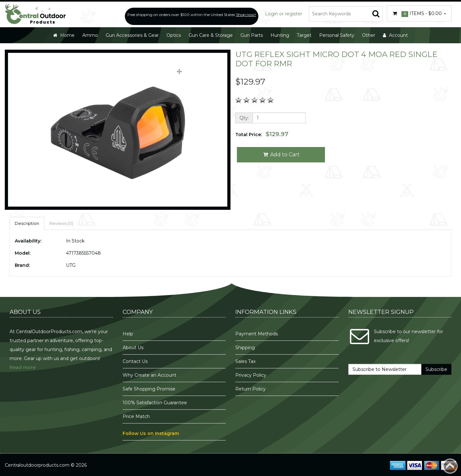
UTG (71, 265)
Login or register (284, 14)
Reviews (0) (61, 223)
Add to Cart (281, 155)
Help (128, 334)
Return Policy (251, 389)
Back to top (450, 466)
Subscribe (436, 369)
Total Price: (262, 134)
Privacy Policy (251, 375)
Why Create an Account (150, 375)
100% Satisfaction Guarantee (155, 403)
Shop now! (246, 15)
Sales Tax (245, 361)
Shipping (245, 348)
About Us (133, 348)
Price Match (136, 416)
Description (27, 223)
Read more (23, 367)
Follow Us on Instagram (151, 433)
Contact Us (135, 361)
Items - (419, 14)
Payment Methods (257, 334)
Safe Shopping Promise (149, 389)
